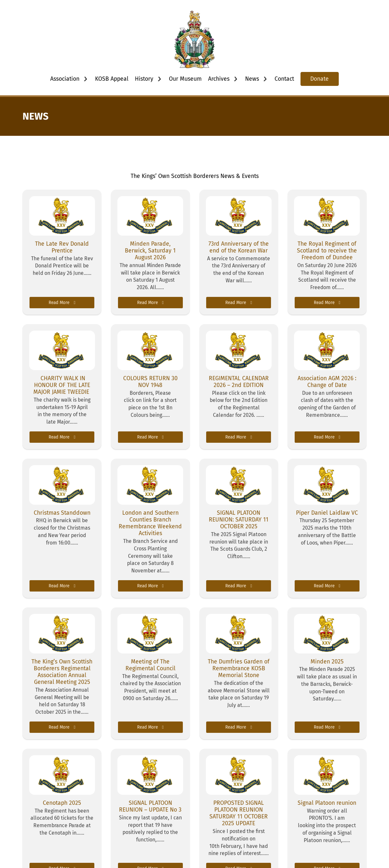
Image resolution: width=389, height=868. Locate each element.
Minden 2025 (327, 662)
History (144, 79)
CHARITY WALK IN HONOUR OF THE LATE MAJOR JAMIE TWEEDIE (62, 385)
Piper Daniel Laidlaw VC (327, 513)
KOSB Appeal (112, 79)
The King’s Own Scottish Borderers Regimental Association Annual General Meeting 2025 (62, 672)
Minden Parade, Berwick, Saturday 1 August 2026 (150, 251)
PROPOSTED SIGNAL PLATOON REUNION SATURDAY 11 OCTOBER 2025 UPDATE (239, 813)
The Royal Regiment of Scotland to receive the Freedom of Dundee (327, 251)
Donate (319, 79)
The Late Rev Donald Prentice (62, 247)
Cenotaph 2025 (62, 803)
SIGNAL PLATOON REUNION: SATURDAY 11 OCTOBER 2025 (239, 520)
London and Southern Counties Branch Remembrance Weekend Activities (150, 523)
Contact (284, 79)
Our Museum (185, 79)
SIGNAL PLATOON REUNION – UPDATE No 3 (150, 806)
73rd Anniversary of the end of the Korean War (239, 247)
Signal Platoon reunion (327, 803)
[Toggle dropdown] (86, 79)
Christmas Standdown (62, 513)
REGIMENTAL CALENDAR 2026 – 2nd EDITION (239, 382)
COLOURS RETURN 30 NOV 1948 (150, 382)
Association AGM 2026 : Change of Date (327, 382)
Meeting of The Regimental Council (150, 665)
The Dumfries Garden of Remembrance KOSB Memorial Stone (239, 668)
